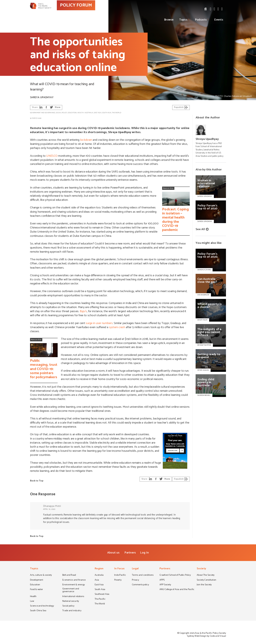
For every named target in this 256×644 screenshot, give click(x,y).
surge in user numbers (99, 323)
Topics (183, 20)
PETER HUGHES (203, 370)
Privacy (135, 580)
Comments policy (140, 585)
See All (200, 229)
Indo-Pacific (120, 575)
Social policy (61, 113)
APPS (162, 580)
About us (113, 553)
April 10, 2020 (49, 509)
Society (201, 569)
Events (219, 20)
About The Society (206, 575)
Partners (130, 553)
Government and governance (43, 113)
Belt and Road (69, 575)
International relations (73, 597)
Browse (169, 20)
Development (37, 580)
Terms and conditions (143, 575)
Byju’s (83, 311)
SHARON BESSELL (204, 395)
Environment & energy (74, 585)
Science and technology (42, 606)
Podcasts (201, 20)
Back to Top (37, 481)
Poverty (118, 580)
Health (80, 113)
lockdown (86, 140)
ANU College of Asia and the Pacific (177, 590)
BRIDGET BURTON (204, 345)
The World (117, 113)
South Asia (107, 113)
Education (72, 113)
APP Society (165, 585)
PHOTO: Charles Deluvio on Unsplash (234, 96)
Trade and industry (72, 611)
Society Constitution (206, 580)
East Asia (98, 113)
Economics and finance (74, 580)
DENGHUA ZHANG (204, 270)
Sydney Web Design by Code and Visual (206, 636)
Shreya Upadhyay (42, 97)
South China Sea (38, 611)
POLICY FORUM (90, 11)
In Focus (119, 569)
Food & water (36, 590)
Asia (97, 580)
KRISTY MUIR (202, 320)
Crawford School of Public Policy (175, 575)
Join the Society (204, 585)
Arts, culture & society (41, 575)
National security (71, 601)
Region (99, 569)
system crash (117, 327)
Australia (89, 113)
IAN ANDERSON (203, 295)
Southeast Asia (102, 594)
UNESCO (52, 156)
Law (32, 601)
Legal (135, 569)
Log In (144, 553)
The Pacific (100, 599)
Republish (181, 107)
